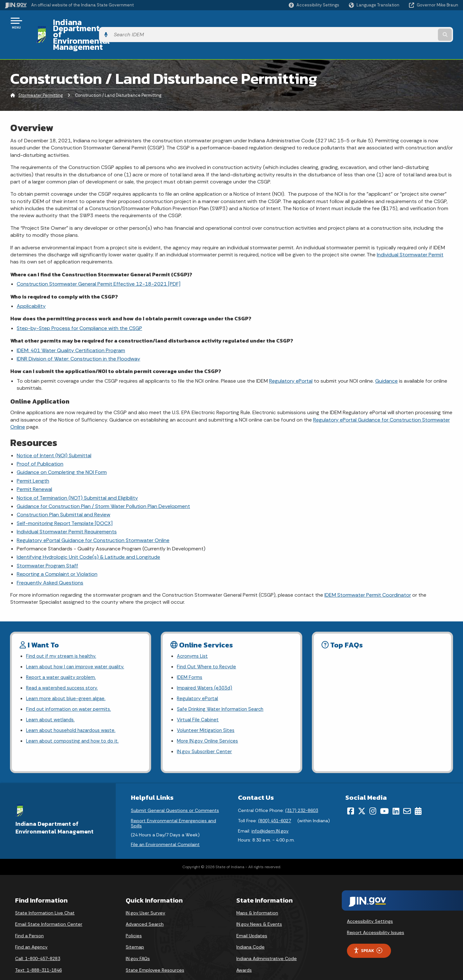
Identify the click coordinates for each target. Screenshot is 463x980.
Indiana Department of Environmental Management (145, 23)
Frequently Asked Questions (50, 559)
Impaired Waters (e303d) (206, 667)
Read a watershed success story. (65, 667)
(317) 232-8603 (302, 794)
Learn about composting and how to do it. (76, 724)
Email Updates (252, 919)
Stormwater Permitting (41, 72)
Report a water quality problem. (63, 656)
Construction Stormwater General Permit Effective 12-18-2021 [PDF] (99, 260)
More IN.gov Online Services (209, 724)
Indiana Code (250, 931)
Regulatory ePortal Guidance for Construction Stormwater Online (93, 517)
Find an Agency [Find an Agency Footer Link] (31, 931)
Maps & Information (257, 896)
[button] (314, 5)
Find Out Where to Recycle (208, 644)
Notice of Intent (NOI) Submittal (54, 432)
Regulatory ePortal (291, 357)
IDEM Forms (190, 656)
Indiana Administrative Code (267, 942)
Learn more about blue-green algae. (68, 678)
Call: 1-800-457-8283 (38, 942)
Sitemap (135, 931)
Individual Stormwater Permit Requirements (67, 508)
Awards (244, 953)
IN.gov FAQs (138, 942)
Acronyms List (194, 633)
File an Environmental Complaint (165, 828)
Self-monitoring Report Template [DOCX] (65, 500)
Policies (134, 919)
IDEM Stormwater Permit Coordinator (368, 571)
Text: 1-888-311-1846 (38, 953)
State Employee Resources (155, 953)
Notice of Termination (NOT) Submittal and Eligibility (77, 474)
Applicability (31, 283)
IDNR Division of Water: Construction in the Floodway (78, 335)
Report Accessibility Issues (376, 916)
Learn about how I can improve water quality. (78, 644)
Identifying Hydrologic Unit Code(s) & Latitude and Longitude (88, 534)
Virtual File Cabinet (199, 701)
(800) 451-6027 (275, 804)
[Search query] (406, 23)
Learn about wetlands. (52, 701)
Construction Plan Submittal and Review (64, 491)
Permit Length (33, 457)
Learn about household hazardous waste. (75, 712)
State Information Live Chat (45, 896)
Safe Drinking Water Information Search (222, 690)
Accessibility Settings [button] (370, 904)
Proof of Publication (40, 440)
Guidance (386, 357)
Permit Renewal (34, 466)
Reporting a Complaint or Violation (57, 551)
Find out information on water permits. (71, 690)
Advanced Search (145, 908)
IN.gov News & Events (259, 908)
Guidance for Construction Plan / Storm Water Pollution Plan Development (103, 483)
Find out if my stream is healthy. (63, 633)
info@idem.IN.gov (270, 815)
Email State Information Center (49, 908)
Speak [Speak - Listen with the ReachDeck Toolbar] (368, 934)
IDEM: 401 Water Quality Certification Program (71, 327)
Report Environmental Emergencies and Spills (173, 807)
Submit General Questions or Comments (175, 794)
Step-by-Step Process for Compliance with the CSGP (79, 305)
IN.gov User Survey (145, 896)
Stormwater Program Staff (47, 542)
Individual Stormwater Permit (410, 231)
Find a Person (29, 919)
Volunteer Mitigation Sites (207, 712)
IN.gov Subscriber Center (205, 735)
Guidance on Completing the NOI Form (62, 449)
